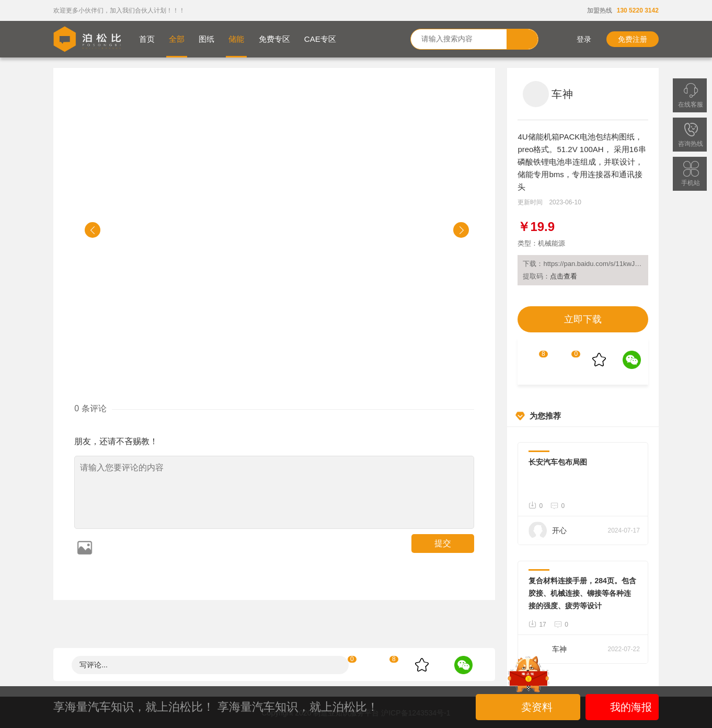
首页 (147, 39)
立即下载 (583, 319)
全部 (177, 39)
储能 (236, 39)
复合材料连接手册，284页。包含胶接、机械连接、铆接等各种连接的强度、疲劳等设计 (582, 593)
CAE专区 (320, 39)
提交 (443, 543)
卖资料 (529, 707)
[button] (93, 230)
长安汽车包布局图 (558, 462)
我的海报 (622, 707)
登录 (576, 39)
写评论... (94, 665)
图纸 (206, 39)
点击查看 (564, 276)
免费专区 (274, 39)
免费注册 (633, 39)
